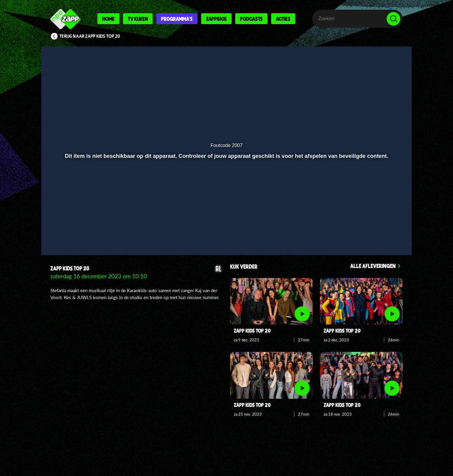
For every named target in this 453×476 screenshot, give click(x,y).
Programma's (177, 19)
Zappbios (216, 19)
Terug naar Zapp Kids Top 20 (90, 36)
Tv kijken (138, 19)
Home (108, 19)
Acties (283, 19)
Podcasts (251, 19)
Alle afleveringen (373, 266)
